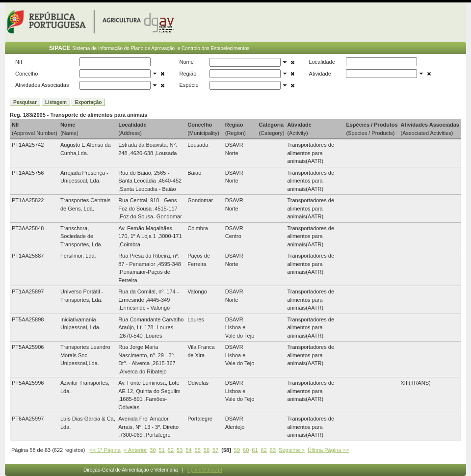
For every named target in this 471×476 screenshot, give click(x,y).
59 (237, 450)
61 (255, 450)
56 (207, 450)
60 (246, 450)
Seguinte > (292, 450)
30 (153, 450)
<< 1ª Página (105, 450)
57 (215, 450)
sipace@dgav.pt (205, 470)
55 (198, 450)
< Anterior (135, 450)
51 (162, 450)
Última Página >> (328, 450)
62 (264, 450)
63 (273, 450)
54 (188, 450)
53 (180, 450)
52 (171, 450)
